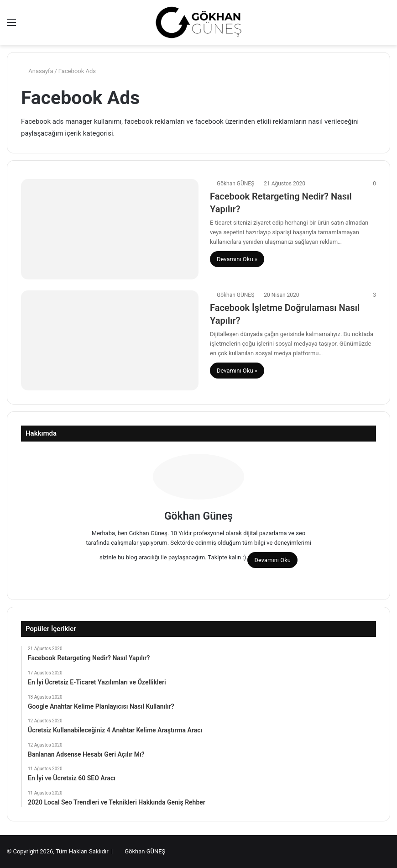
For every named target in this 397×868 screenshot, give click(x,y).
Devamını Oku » (237, 259)
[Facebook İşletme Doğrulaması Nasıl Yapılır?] (110, 340)
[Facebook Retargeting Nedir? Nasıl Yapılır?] (110, 229)
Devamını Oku (272, 560)
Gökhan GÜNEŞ (235, 184)
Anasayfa (37, 71)
